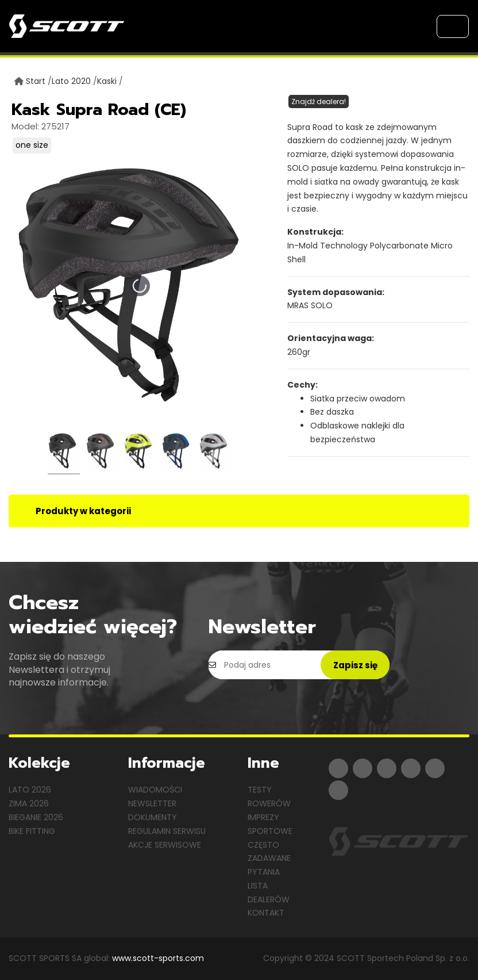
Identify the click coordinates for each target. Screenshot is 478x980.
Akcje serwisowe (165, 845)
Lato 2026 (30, 790)
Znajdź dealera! (319, 102)
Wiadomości (155, 790)
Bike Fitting (32, 831)
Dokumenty (153, 817)
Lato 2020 (71, 81)
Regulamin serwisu (167, 831)
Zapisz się (355, 665)
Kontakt (266, 913)
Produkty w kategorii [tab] (83, 511)
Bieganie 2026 (36, 817)
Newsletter (152, 803)
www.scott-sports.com (158, 958)
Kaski (107, 81)
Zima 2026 (29, 803)
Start (36, 81)
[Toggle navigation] (453, 26)
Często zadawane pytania (269, 859)
